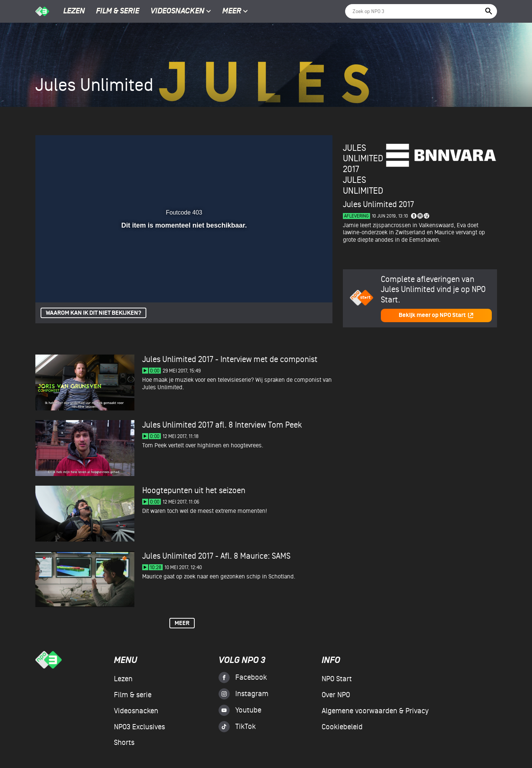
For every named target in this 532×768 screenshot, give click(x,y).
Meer (235, 12)
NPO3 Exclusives (139, 727)
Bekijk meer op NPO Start (436, 315)
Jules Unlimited (363, 185)
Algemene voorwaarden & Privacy (375, 711)
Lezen (74, 12)
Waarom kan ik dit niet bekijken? (93, 313)
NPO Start (337, 679)
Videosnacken (177, 12)
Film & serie (118, 12)
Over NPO (336, 695)
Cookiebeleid (342, 727)
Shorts (124, 743)
